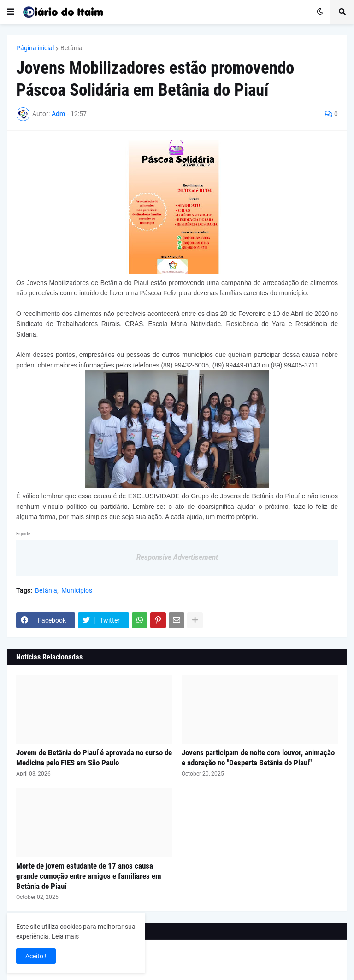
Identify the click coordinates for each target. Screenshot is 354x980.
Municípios (77, 590)
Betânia (71, 48)
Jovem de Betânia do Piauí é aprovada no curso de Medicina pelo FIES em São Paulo (94, 758)
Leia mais (65, 936)
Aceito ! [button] (36, 956)
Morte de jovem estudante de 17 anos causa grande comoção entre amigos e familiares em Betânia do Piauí (89, 876)
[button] (11, 12)
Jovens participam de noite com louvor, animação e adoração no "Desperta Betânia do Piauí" (258, 758)
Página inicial (35, 48)
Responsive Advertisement (177, 557)
